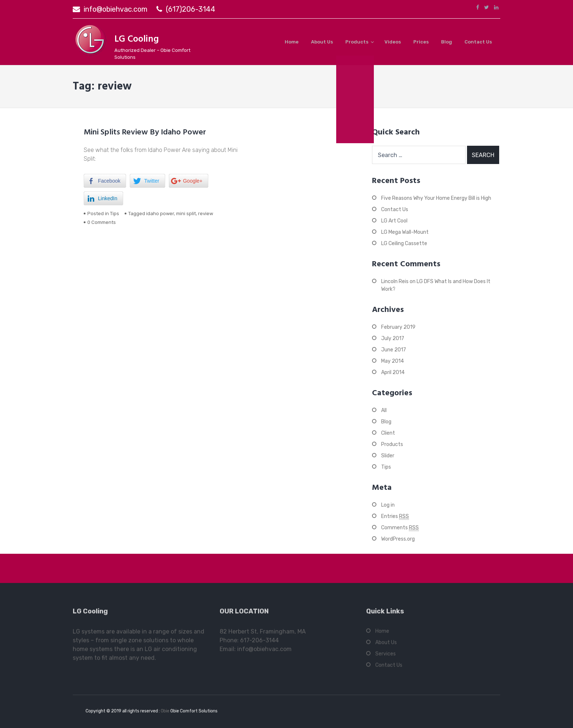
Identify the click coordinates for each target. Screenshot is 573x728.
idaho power (160, 214)
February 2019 (398, 327)
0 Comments (102, 222)
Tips (115, 214)
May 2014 (392, 361)
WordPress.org (398, 539)
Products (357, 42)
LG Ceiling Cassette (404, 243)
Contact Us (478, 42)
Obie (164, 711)
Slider (388, 456)
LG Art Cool (394, 221)
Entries (395, 517)
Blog (447, 42)
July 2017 (393, 338)
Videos (393, 42)
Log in (388, 505)
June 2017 (394, 350)
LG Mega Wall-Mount (405, 232)
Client (388, 433)
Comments (400, 528)
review (206, 214)
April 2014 (393, 372)
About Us (322, 42)
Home (292, 42)
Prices (421, 42)
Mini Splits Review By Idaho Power (145, 132)
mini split (186, 214)
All (384, 410)
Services (386, 655)
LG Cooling (136, 39)
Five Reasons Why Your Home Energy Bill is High (436, 198)
